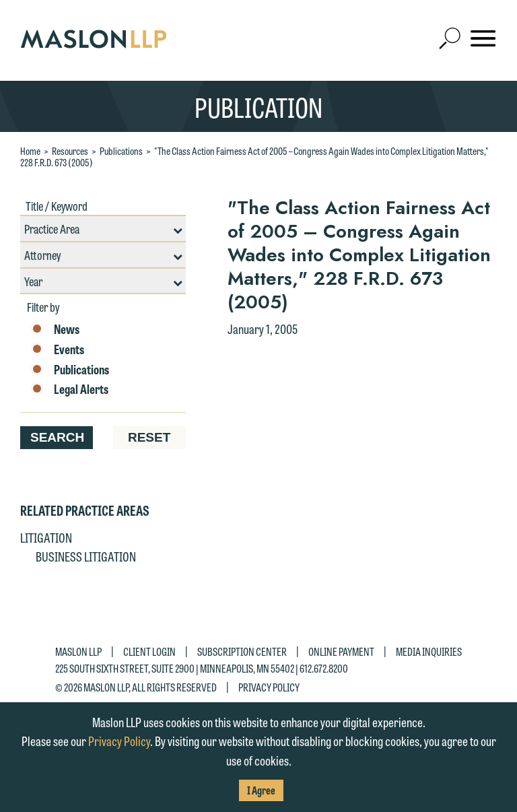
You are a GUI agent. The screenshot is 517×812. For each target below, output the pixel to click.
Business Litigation (86, 556)
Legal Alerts (69, 389)
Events (57, 349)
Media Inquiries (429, 651)
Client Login (149, 651)
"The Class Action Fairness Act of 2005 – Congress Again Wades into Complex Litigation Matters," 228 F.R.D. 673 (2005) (254, 157)
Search (57, 437)
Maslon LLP (78, 651)
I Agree (261, 790)
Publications (121, 151)
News (55, 329)
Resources (70, 151)
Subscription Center (242, 651)
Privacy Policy (269, 686)
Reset (149, 437)
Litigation (46, 537)
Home (30, 151)
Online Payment (341, 651)
